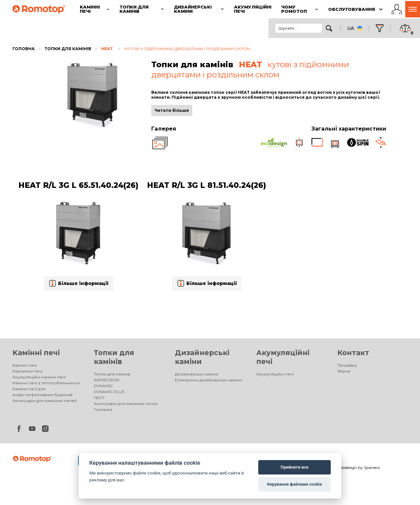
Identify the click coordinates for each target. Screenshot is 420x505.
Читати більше (172, 110)
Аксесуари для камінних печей (45, 401)
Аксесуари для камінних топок (126, 404)
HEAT (107, 49)
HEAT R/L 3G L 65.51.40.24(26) (78, 185)
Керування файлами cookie (294, 484)
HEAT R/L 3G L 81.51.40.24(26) (207, 185)
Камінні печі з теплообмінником (46, 383)
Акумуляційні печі (275, 374)
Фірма (344, 371)
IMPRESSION (106, 380)
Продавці (347, 365)
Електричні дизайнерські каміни (208, 380)
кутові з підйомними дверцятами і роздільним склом (187, 49)
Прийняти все (294, 467)
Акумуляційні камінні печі (39, 377)
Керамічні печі (27, 371)
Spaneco (372, 467)
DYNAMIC (103, 386)
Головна (24, 49)
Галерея (103, 409)
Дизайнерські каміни (197, 374)
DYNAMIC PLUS (109, 392)
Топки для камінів (68, 49)
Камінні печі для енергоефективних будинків (42, 392)
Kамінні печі (36, 353)
